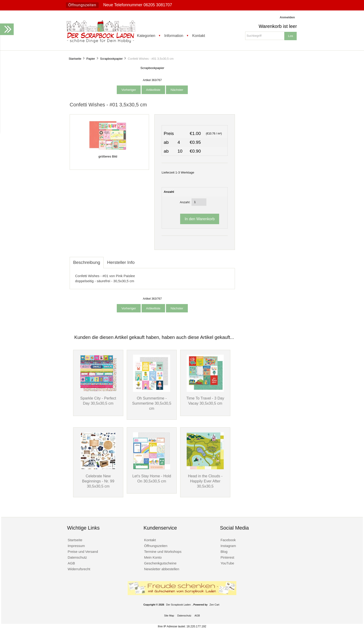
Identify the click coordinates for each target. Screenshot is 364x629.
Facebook (228, 540)
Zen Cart (214, 605)
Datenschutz (77, 557)
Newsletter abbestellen (162, 569)
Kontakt (199, 36)
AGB (71, 563)
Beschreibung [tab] (87, 262)
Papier (91, 59)
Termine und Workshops (163, 552)
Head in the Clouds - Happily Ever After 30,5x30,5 (205, 481)
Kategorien (146, 36)
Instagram (228, 546)
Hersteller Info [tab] (121, 262)
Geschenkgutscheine (160, 563)
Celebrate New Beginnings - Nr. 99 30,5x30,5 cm (98, 481)
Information (174, 36)
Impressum (76, 546)
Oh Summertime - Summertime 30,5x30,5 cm (152, 403)
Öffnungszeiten (82, 5)
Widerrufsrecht (79, 569)
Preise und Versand (83, 552)
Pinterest (227, 557)
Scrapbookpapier (111, 59)
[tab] (142, 260)
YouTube (227, 563)
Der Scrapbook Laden (179, 605)
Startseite (75, 59)
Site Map (169, 616)
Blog (224, 552)
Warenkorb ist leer (278, 26)
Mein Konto (153, 557)
